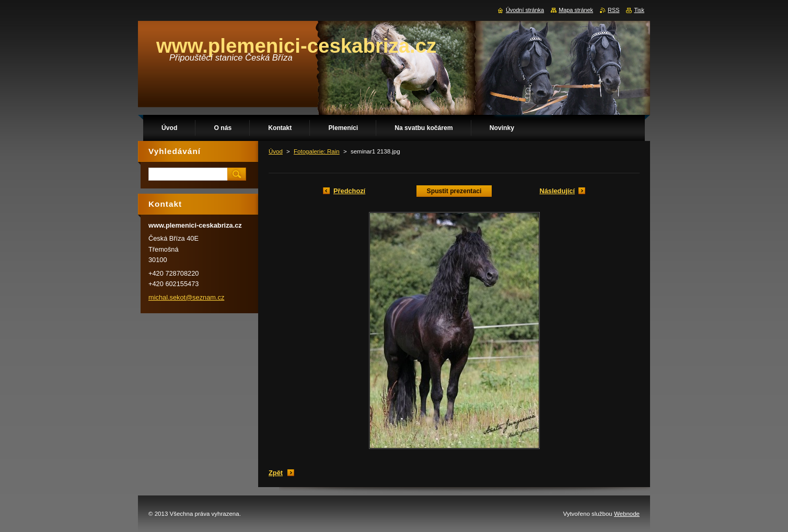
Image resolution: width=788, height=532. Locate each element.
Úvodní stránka (525, 10)
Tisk (639, 10)
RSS (613, 10)
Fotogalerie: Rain (317, 151)
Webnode (627, 514)
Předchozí (349, 191)
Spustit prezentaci (454, 191)
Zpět (276, 473)
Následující (557, 191)
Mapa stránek (576, 10)
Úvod (276, 151)
